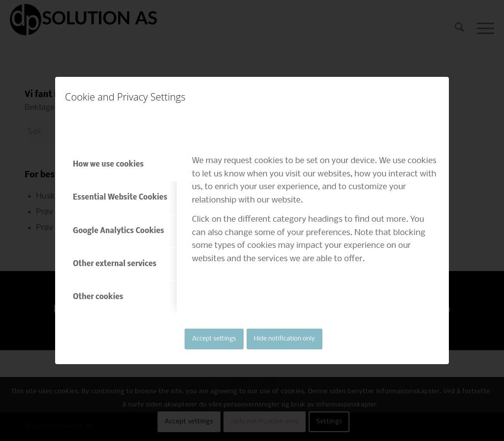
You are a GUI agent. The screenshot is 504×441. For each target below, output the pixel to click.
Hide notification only (284, 339)
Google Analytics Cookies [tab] (119, 231)
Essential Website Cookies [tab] (120, 198)
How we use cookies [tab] (108, 165)
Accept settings (214, 339)
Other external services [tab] (115, 264)
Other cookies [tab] (98, 297)
